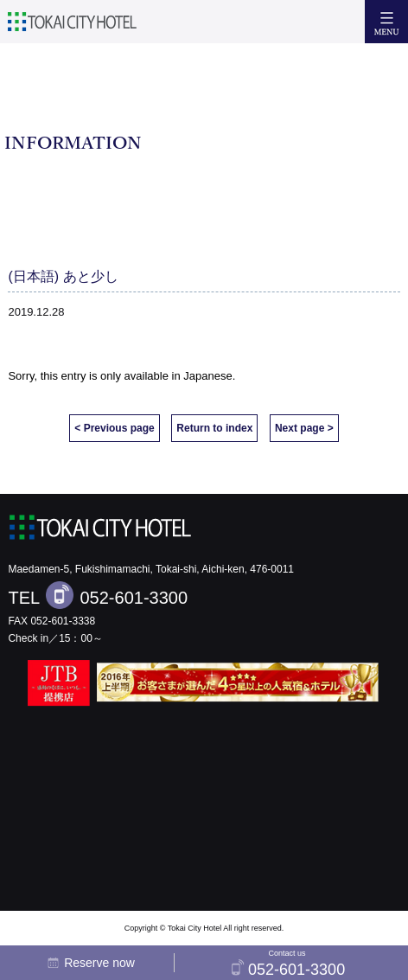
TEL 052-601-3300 (98, 595)
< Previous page (114, 428)
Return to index (214, 428)
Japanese (207, 376)
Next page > (304, 428)
